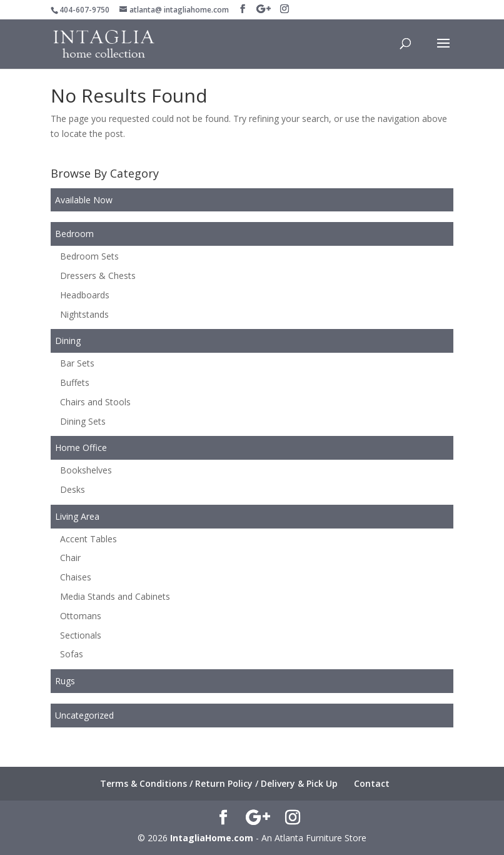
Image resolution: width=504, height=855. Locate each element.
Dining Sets (83, 421)
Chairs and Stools (95, 402)
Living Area (77, 516)
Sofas (72, 654)
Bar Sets (77, 363)
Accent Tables (88, 539)
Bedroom (74, 234)
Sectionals (81, 635)
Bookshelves (86, 470)
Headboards (85, 295)
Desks (73, 489)
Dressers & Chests (98, 276)
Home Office (81, 448)
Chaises (76, 577)
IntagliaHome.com (212, 838)
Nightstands (84, 314)
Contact (372, 783)
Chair (70, 558)
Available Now (84, 200)
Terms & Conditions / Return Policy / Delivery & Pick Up (219, 783)
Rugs (65, 681)
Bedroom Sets (89, 256)
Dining (68, 341)
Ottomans (81, 616)
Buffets (75, 382)
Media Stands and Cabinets (115, 596)
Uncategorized (84, 715)
